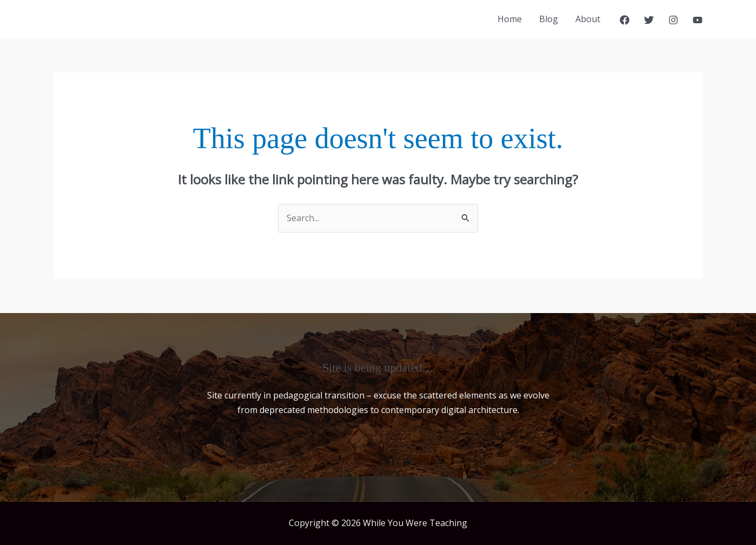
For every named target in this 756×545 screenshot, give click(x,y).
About (588, 19)
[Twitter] (649, 20)
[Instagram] (673, 20)
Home (510, 19)
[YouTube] (698, 20)
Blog (549, 19)
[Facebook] (625, 20)
